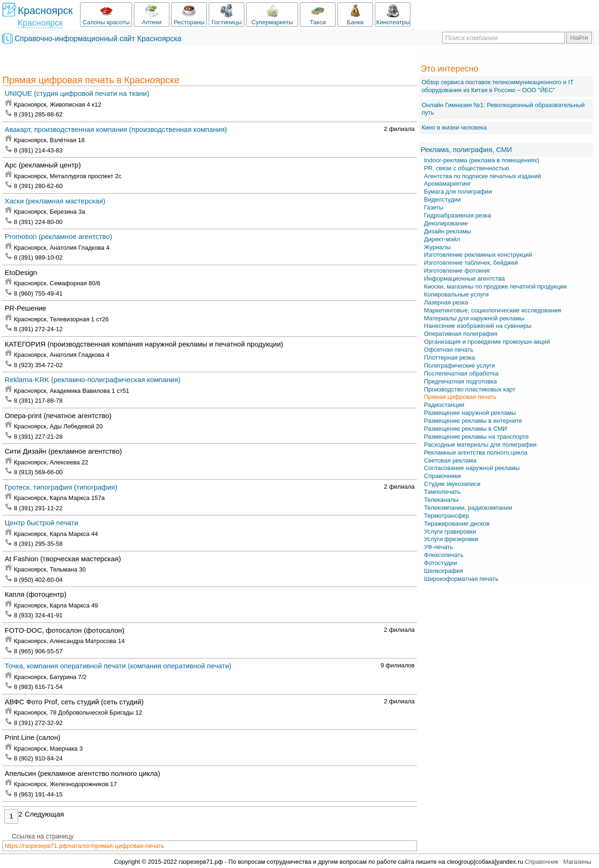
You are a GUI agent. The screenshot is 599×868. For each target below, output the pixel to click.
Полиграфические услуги (460, 365)
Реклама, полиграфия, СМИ (466, 149)
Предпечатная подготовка (460, 381)
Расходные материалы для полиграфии (480, 445)
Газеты (434, 207)
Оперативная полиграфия (461, 334)
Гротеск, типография (61, 487)
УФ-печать (438, 547)
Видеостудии (442, 199)
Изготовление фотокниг (457, 271)
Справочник (541, 862)
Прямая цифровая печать (460, 397)
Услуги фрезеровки (451, 539)
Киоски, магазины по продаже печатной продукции (495, 286)
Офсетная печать (449, 350)
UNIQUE (77, 93)
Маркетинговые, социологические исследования (493, 310)
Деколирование (446, 223)
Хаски (55, 201)
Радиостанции (444, 405)
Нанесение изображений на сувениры (478, 326)
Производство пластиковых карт (470, 389)
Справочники (442, 476)
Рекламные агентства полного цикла (476, 452)
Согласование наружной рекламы (472, 468)
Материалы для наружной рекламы (474, 318)
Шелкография (444, 571)
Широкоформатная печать (461, 579)
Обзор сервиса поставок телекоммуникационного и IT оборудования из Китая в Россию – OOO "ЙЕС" (497, 86)
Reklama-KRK (93, 380)
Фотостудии (441, 563)
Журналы (437, 247)
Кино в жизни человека (454, 127)
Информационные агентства (464, 278)
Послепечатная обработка (461, 373)
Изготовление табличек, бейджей (471, 263)
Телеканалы (441, 500)
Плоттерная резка (449, 358)
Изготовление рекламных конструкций (478, 255)
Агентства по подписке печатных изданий (482, 176)
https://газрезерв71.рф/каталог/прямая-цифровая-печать (84, 846)
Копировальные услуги (456, 294)
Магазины (577, 862)
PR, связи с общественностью (467, 168)
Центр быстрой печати (41, 523)
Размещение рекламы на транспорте (476, 437)
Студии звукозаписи (452, 484)
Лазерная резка (446, 302)
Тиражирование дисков (457, 524)
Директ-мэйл (442, 239)
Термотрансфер (447, 516)
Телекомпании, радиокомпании (468, 508)
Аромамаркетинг (447, 184)
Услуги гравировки (450, 532)
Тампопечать (442, 492)
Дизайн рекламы (448, 231)
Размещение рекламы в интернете (473, 421)
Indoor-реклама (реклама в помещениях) (482, 160)
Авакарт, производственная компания (116, 129)
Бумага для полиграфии (458, 192)
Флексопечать (444, 555)
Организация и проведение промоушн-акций (487, 342)
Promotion (58, 236)
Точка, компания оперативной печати (118, 666)
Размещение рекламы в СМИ (465, 429)
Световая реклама (450, 460)
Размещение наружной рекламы (470, 413)
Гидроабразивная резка (457, 215)
